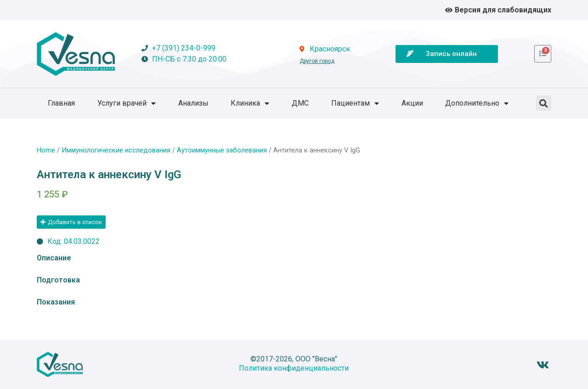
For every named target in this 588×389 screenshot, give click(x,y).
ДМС (300, 103)
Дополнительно (477, 103)
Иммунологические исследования (116, 150)
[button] (544, 103)
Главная (61, 103)
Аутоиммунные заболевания (222, 150)
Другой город (317, 61)
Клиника (250, 103)
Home (46, 150)
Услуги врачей (127, 103)
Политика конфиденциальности (294, 368)
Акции (412, 103)
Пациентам (355, 103)
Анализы (193, 103)
